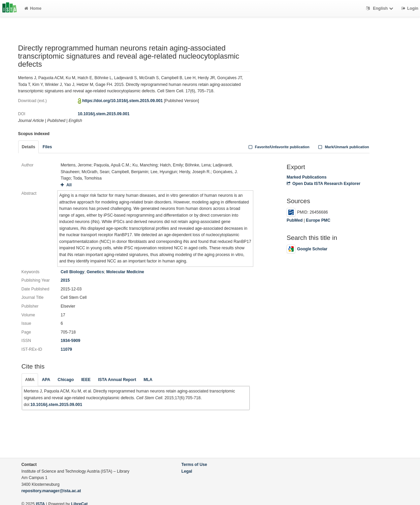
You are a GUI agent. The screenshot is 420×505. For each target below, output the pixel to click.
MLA (148, 380)
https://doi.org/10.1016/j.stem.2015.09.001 (122, 101)
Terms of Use (194, 465)
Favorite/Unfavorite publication (278, 147)
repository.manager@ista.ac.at (51, 491)
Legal (187, 471)
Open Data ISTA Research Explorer (324, 184)
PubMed (295, 220)
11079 (66, 349)
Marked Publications (307, 177)
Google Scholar (307, 249)
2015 (65, 280)
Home (33, 8)
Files (47, 147)
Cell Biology (72, 272)
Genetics (95, 272)
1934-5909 (70, 341)
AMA (30, 380)
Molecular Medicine (125, 272)
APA (46, 380)
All (66, 185)
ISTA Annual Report (117, 380)
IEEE (86, 380)
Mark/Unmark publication (343, 147)
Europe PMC (318, 220)
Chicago (66, 380)
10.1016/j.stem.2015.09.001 (104, 114)
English (380, 8)
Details (29, 147)
